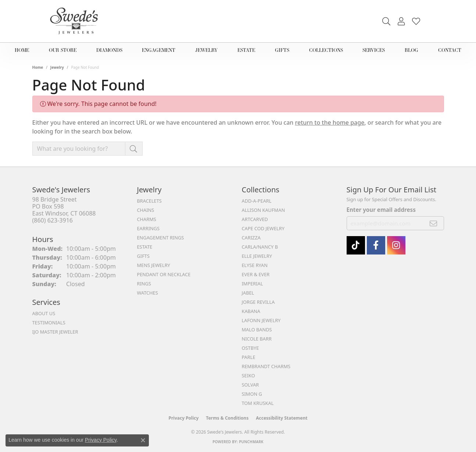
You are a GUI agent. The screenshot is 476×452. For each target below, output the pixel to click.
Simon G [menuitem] (252, 394)
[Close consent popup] (143, 440)
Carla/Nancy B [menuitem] (260, 247)
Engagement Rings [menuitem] (161, 238)
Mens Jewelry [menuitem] (154, 265)
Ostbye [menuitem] (250, 348)
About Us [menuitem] (44, 313)
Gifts (283, 50)
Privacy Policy (184, 418)
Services (375, 50)
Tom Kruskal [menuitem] (258, 403)
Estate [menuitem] (145, 247)
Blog (411, 50)
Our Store (63, 50)
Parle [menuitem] (249, 357)
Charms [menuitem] (147, 219)
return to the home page (330, 122)
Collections (326, 50)
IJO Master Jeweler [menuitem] (55, 332)
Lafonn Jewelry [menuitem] (261, 320)
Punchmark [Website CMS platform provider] (251, 442)
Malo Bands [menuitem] (257, 330)
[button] (386, 21)
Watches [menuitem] (148, 293)
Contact (447, 50)
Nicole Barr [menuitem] (257, 339)
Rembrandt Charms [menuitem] (266, 366)
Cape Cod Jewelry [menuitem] (263, 228)
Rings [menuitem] (144, 284)
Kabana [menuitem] (251, 311)
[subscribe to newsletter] (434, 223)
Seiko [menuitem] (248, 376)
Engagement (161, 50)
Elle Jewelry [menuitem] (257, 256)
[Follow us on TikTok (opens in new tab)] (356, 245)
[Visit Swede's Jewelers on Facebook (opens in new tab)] (376, 245)
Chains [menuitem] (146, 210)
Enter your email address (381, 210)
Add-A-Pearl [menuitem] (257, 201)
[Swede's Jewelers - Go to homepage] (76, 21)
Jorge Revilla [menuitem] (258, 302)
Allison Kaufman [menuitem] (264, 210)
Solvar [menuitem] (250, 385)
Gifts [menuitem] (143, 256)
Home (24, 50)
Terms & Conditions (227, 418)
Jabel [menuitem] (248, 293)
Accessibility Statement (282, 418)
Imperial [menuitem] (253, 284)
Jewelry (210, 50)
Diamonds (110, 50)
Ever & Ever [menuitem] (256, 274)
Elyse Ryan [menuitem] (255, 265)
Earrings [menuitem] (148, 228)
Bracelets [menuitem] (149, 201)
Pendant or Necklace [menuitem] (164, 274)
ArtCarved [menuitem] (255, 219)
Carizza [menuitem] (251, 238)
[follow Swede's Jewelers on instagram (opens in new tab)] (396, 245)
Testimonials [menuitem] (49, 323)
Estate (249, 50)
